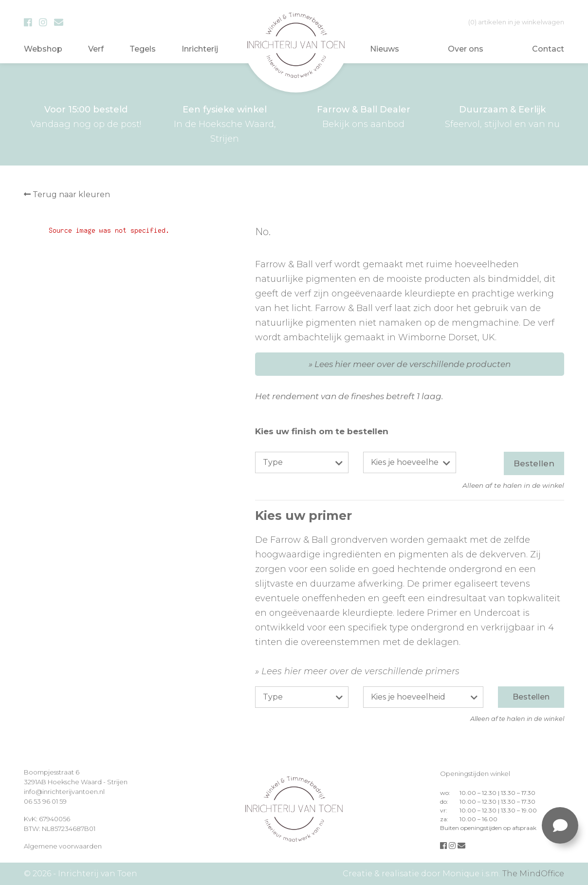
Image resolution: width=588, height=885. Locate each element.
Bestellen (534, 463)
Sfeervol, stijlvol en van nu (502, 116)
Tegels (143, 49)
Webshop (43, 49)
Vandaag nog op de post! (86, 116)
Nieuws (385, 49)
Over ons (466, 49)
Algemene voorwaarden (63, 846)
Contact (548, 49)
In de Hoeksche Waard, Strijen (225, 123)
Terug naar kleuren (67, 194)
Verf (96, 49)
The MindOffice (533, 874)
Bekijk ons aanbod (363, 116)
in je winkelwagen (516, 22)
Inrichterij (200, 49)
